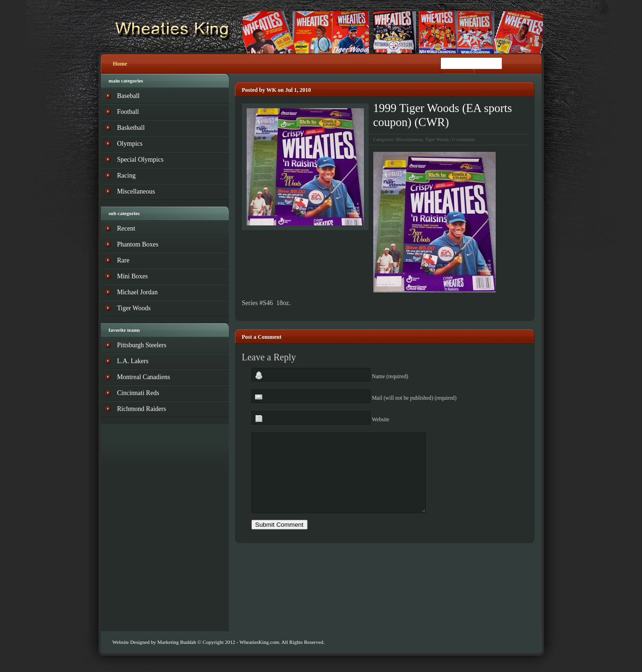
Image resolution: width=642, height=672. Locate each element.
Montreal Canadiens (144, 377)
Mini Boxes (133, 276)
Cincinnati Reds (138, 393)
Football (128, 112)
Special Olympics (140, 160)
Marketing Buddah (177, 642)
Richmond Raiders (142, 409)
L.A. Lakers (133, 361)
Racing (127, 175)
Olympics (130, 144)
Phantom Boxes (138, 244)
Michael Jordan (138, 292)
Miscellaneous (409, 139)
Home (120, 64)
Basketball (131, 128)
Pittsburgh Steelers (142, 345)
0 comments (464, 139)
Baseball (128, 96)
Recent (126, 228)
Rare (123, 260)
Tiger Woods (437, 139)
